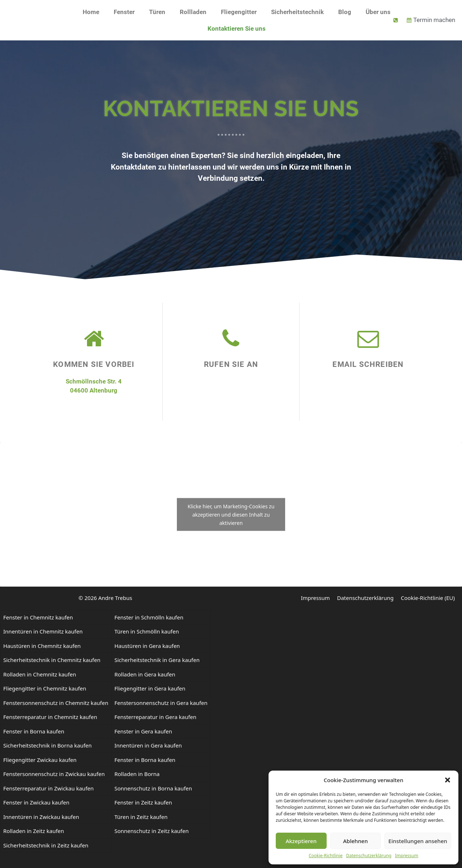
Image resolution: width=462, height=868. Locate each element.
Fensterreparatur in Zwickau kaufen (49, 788)
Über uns (378, 12)
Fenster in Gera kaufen (143, 731)
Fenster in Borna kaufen (34, 731)
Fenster (124, 12)
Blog (345, 12)
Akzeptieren (301, 841)
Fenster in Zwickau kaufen (36, 802)
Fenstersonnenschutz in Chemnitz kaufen (56, 703)
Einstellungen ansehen (418, 841)
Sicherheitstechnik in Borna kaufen (47, 745)
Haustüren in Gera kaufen (147, 646)
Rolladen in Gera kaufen (145, 674)
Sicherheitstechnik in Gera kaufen (157, 660)
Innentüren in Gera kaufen (148, 745)
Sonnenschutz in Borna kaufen (153, 788)
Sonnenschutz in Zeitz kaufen (152, 831)
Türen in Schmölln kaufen (147, 631)
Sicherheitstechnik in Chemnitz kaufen (52, 660)
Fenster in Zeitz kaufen (143, 802)
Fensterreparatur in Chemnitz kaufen (50, 717)
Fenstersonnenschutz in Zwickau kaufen (54, 774)
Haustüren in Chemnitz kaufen (42, 646)
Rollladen (193, 12)
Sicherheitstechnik (297, 12)
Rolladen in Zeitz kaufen (34, 831)
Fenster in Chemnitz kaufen (38, 617)
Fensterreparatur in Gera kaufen (155, 717)
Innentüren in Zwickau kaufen (41, 817)
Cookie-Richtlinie (326, 856)
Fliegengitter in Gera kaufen (150, 688)
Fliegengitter (239, 12)
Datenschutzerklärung (369, 856)
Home (91, 12)
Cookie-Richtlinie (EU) (428, 598)
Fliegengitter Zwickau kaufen (40, 760)
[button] (448, 780)
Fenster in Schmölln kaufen (149, 617)
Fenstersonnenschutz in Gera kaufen (161, 703)
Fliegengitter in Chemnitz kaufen (45, 688)
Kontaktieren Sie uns (237, 29)
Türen (157, 12)
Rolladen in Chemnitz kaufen (40, 674)
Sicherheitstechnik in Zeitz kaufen (46, 845)
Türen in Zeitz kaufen (141, 817)
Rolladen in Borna (137, 774)
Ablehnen (356, 841)
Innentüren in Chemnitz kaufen (43, 631)
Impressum (406, 856)
